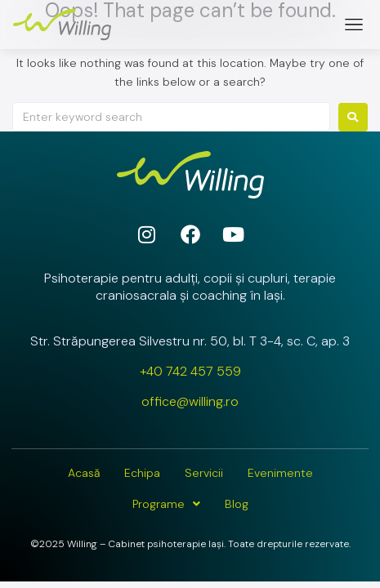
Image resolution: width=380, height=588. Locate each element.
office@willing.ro (190, 401)
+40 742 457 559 (190, 371)
